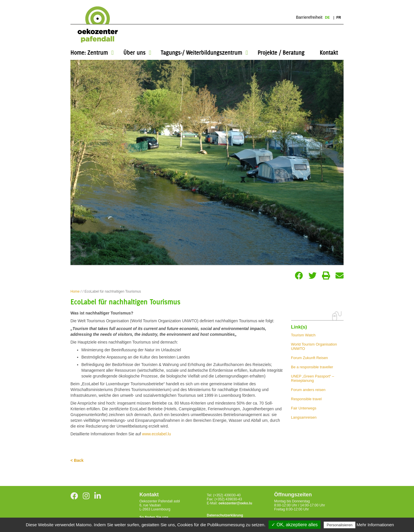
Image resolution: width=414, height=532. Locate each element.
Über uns (134, 53)
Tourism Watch (303, 335)
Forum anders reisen (308, 390)
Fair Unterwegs (304, 408)
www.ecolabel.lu (156, 434)
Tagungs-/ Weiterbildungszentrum (201, 53)
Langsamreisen (304, 417)
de (328, 18)
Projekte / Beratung (281, 53)
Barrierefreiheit (309, 17)
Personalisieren (340, 525)
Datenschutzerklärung (225, 515)
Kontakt (329, 53)
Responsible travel (306, 399)
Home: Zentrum (89, 53)
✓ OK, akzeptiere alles (295, 525)
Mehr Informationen (375, 525)
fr (339, 18)
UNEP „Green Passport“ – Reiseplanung (313, 378)
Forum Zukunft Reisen (309, 358)
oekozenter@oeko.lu (235, 503)
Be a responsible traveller (312, 367)
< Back (77, 460)
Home (75, 291)
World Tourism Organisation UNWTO (314, 346)
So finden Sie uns (154, 517)
